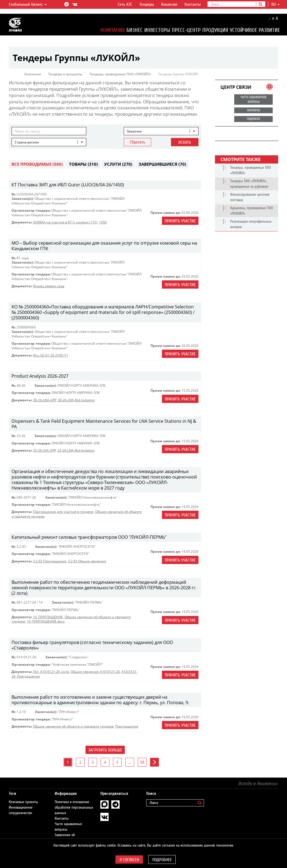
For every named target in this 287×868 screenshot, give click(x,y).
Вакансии (169, 4)
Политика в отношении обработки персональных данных (74, 808)
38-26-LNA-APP (45, 400)
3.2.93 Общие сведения (87, 561)
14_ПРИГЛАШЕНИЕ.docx (46, 621)
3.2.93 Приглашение (50, 561)
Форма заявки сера (49, 286)
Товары (83, 164)
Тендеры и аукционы (65, 74)
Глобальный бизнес (28, 4)
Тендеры (147, 4)
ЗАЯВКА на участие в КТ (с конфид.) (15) (65, 222)
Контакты (193, 4)
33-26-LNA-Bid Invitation (76, 450)
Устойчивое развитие (255, 30)
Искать (185, 142)
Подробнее (162, 860)
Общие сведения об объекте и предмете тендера (73, 726)
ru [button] (275, 4)
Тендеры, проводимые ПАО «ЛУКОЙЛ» (120, 74)
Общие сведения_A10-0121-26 (95, 672)
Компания (113, 30)
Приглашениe (127, 726)
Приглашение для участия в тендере (63, 512)
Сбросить (137, 142)
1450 (103, 222)
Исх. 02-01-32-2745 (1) (50, 355)
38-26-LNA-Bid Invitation (76, 400)
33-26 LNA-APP (44, 450)
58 (142, 762)
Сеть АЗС (125, 4)
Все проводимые (37, 164)
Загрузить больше (105, 750)
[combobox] (161, 131)
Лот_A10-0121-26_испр (51, 672)
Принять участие (180, 221)
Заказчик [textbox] (134, 131)
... (130, 762)
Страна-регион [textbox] (27, 142)
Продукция (215, 30)
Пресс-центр (186, 30)
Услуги (118, 164)
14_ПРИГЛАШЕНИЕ (48, 617)
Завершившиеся (162, 164)
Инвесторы (157, 30)
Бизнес (135, 30)
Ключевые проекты (23, 802)
